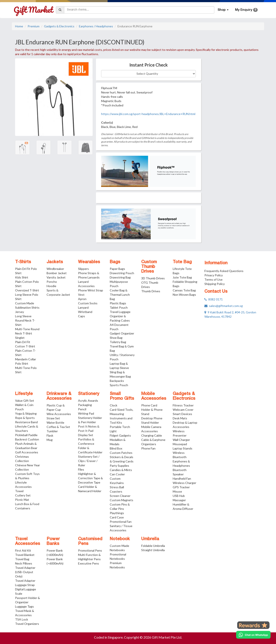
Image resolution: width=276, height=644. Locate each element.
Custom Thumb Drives (149, 267)
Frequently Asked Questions (224, 271)
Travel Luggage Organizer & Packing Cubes (120, 316)
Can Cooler (117, 474)
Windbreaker (55, 269)
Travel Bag (22, 559)
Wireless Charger (184, 483)
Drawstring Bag (120, 277)
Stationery (89, 394)
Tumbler (52, 431)
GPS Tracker (181, 487)
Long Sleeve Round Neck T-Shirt (25, 320)
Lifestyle (24, 394)
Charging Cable (152, 435)
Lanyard (83, 307)
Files (81, 469)
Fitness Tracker (183, 405)
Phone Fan (148, 448)
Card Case (117, 517)
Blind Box (116, 448)
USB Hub (179, 496)
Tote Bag (182, 262)
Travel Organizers (27, 624)
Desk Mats (180, 418)
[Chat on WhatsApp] (253, 635)
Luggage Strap (25, 585)
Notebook (120, 539)
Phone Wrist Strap (91, 290)
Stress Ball (117, 487)
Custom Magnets (122, 500)
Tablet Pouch (119, 307)
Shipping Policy (215, 284)
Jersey (20, 312)
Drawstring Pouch (122, 273)
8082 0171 (214, 299)
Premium (34, 26)
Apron (82, 299)
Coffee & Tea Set (58, 427)
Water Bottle (55, 422)
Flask (50, 435)
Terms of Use (213, 279)
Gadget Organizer (122, 333)
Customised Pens (90, 541)
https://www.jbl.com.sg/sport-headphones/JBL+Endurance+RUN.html (148, 114)
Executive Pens (89, 563)
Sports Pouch (119, 385)
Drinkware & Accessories (59, 396)
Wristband (85, 312)
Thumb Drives (151, 291)
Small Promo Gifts (122, 396)
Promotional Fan (121, 522)
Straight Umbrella (153, 550)
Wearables (89, 262)
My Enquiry (246, 10)
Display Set (86, 435)
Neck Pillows (24, 563)
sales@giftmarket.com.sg (224, 306)
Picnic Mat (22, 500)
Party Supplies (119, 466)
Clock (114, 405)
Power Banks (53, 541)
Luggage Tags (24, 606)
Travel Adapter (25, 581)
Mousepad (180, 444)
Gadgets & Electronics (59, 26)
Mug (50, 440)
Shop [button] (223, 10)
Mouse (177, 491)
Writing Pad (86, 413)
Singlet (20, 338)
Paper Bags (117, 269)
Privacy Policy (214, 275)
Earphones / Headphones (96, 26)
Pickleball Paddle (26, 435)
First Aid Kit (23, 550)
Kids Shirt (22, 277)
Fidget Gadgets (120, 435)
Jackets (55, 262)
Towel (19, 491)
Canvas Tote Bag (184, 290)
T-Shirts (23, 262)
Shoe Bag (116, 338)
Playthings (117, 513)
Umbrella (150, 539)
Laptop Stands (183, 448)
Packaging (85, 405)
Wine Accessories (59, 414)
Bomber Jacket (57, 273)
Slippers (83, 269)
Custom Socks (88, 303)
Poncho (52, 282)
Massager (179, 500)
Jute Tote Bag (182, 277)
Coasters (116, 491)
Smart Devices (182, 414)
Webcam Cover (183, 410)
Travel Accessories (28, 541)
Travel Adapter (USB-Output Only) (25, 572)
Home (19, 26)
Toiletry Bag (118, 342)
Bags (115, 262)
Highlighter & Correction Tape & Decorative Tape (90, 478)
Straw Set (53, 418)
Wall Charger (181, 440)
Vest (81, 295)
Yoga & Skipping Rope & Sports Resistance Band (26, 418)
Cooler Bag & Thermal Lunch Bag (120, 295)
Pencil (82, 409)
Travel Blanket (25, 555)
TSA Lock (22, 619)
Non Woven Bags (184, 295)
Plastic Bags (118, 303)
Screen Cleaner (120, 496)
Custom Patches (121, 453)
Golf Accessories (27, 452)
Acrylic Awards (88, 401)
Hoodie (51, 286)
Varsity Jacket (56, 277)
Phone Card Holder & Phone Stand (152, 410)
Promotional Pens (90, 550)
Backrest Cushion (27, 439)
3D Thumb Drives (153, 278)
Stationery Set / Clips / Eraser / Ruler (89, 461)
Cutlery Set (23, 495)
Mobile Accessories (154, 396)
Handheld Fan (182, 478)
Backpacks (117, 381)
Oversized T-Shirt (27, 290)
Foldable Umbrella (153, 546)
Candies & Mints (121, 470)
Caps (82, 316)
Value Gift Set (25, 401)
